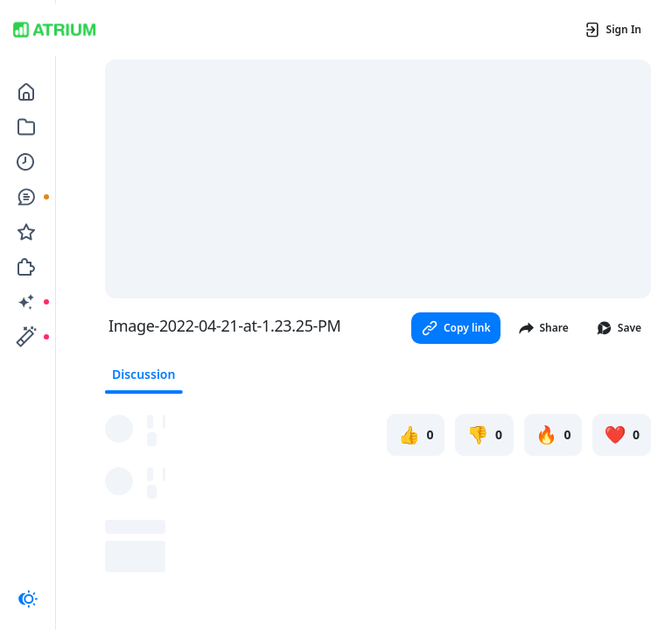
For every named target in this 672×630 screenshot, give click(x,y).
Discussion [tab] (143, 374)
